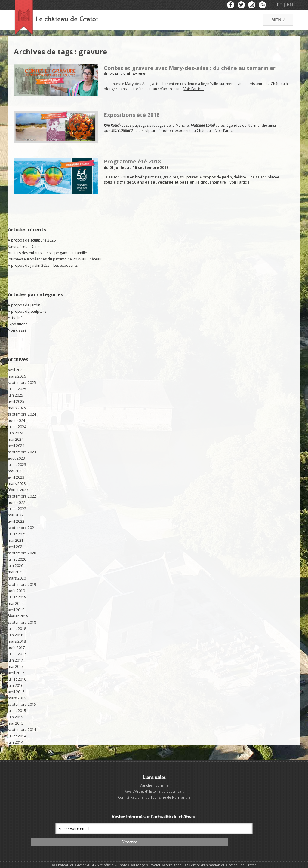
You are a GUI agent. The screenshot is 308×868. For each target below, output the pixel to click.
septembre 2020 (22, 553)
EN (290, 4)
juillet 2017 (17, 654)
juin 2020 (15, 566)
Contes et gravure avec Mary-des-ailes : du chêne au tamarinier (190, 68)
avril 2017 (16, 673)
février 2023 (18, 490)
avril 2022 (16, 521)
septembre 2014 (22, 730)
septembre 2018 (22, 622)
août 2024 (16, 420)
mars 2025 (17, 408)
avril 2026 (16, 370)
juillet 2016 (17, 679)
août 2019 (16, 591)
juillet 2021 (17, 534)
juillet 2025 (17, 389)
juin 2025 (15, 395)
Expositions (18, 324)
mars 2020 (17, 578)
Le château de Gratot (67, 19)
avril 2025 (16, 402)
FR (280, 4)
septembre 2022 (22, 496)
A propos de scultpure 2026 (32, 240)
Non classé (17, 330)
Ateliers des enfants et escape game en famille (47, 253)
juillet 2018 (17, 629)
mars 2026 (17, 376)
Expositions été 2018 (132, 115)
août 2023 (16, 458)
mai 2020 (16, 572)
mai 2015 (16, 723)
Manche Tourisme (154, 785)
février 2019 (18, 616)
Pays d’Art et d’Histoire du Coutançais (154, 791)
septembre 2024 (22, 414)
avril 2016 (16, 692)
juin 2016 (15, 685)
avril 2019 (16, 610)
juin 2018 (15, 635)
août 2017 (16, 648)
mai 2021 (16, 540)
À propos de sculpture (27, 311)
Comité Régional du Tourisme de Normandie (154, 797)
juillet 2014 (17, 736)
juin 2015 (15, 717)
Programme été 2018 (132, 161)
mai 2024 (16, 439)
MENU (278, 20)
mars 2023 (17, 484)
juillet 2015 (17, 711)
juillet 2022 (17, 509)
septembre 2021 (22, 528)
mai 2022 (16, 515)
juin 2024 (15, 433)
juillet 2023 (17, 465)
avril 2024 (16, 446)
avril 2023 (16, 477)
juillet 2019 (17, 597)
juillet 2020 (17, 559)
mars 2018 (17, 641)
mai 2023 (16, 471)
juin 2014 (15, 742)
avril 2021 (16, 547)
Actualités (16, 318)
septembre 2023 (22, 452)
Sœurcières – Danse (25, 247)
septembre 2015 (22, 704)
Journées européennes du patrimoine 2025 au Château (55, 259)
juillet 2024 (17, 427)
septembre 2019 (22, 585)
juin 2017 (15, 660)
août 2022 (16, 503)
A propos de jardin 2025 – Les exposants (43, 265)
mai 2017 (16, 667)
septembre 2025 (22, 383)
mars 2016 (17, 698)
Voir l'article (194, 89)
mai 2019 (16, 603)
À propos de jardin (24, 305)
